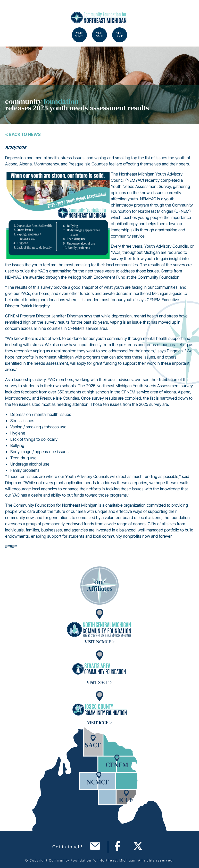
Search (10, 10)
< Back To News (23, 134)
